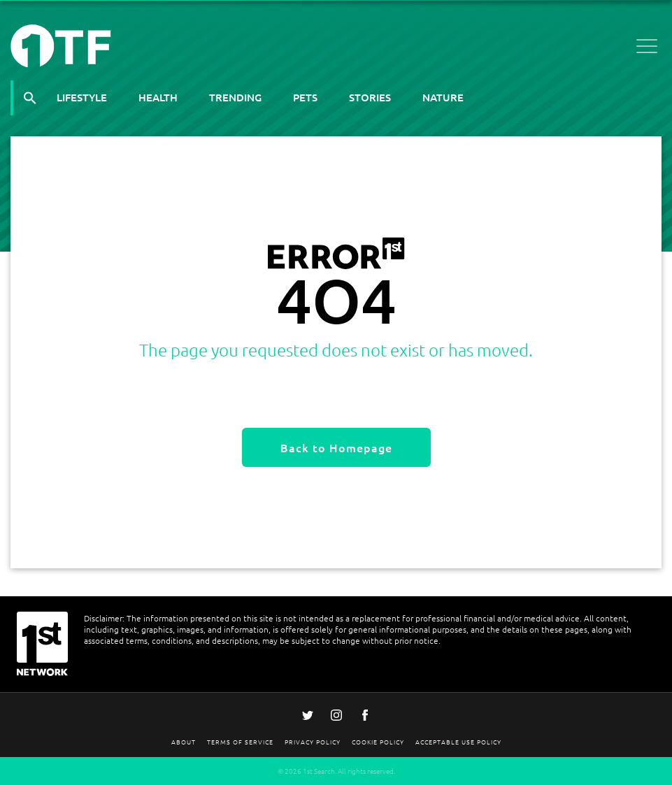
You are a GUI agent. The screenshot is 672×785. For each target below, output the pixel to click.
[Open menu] (647, 49)
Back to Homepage (336, 447)
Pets (305, 97)
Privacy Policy (313, 741)
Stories (370, 97)
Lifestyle (82, 97)
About (184, 741)
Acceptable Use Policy (458, 741)
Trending (235, 97)
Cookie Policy (378, 741)
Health (158, 97)
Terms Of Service (240, 741)
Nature (443, 97)
